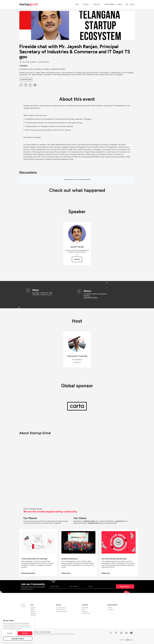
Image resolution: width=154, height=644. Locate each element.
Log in (132, 4)
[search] (127, 4)
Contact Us (111, 610)
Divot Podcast (86, 613)
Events (86, 4)
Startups (33, 611)
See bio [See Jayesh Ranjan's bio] (77, 259)
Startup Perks (109, 4)
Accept (25, 633)
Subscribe (124, 586)
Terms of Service (34, 632)
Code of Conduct (45, 632)
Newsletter (85, 608)
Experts (33, 610)
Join (77, 4)
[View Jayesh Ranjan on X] (77, 243)
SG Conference (61, 608)
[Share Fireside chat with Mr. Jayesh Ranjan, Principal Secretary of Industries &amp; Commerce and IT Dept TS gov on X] (26, 85)
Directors (33, 615)
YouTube (84, 611)
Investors (33, 608)
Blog (83, 610)
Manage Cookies (18, 639)
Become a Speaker (62, 611)
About (120, 4)
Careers (110, 608)
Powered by (126, 640)
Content (96, 4)
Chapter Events (61, 610)
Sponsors (33, 613)
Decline (10, 633)
